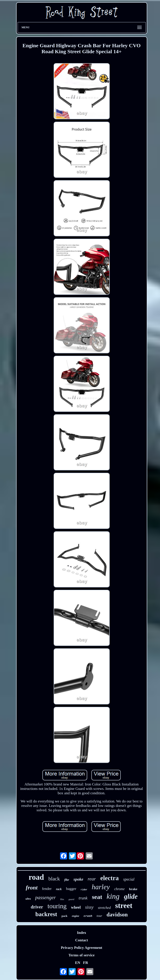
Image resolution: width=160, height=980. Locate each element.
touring (57, 906)
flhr (67, 880)
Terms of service (81, 955)
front (32, 888)
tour (99, 916)
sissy (89, 907)
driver (37, 907)
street (124, 906)
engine (75, 916)
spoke (78, 879)
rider (84, 890)
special (129, 879)
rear (92, 879)
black (54, 879)
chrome (119, 889)
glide (131, 896)
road (36, 877)
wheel (76, 907)
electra (109, 878)
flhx (62, 899)
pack (65, 916)
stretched (104, 908)
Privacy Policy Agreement (82, 948)
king (113, 896)
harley (101, 887)
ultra (28, 899)
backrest (46, 914)
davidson (117, 915)
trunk (83, 898)
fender (47, 889)
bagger (71, 889)
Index (82, 933)
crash (88, 916)
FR (86, 963)
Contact (82, 940)
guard (71, 899)
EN (78, 963)
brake (133, 889)
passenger (45, 898)
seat (97, 897)
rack (59, 889)
